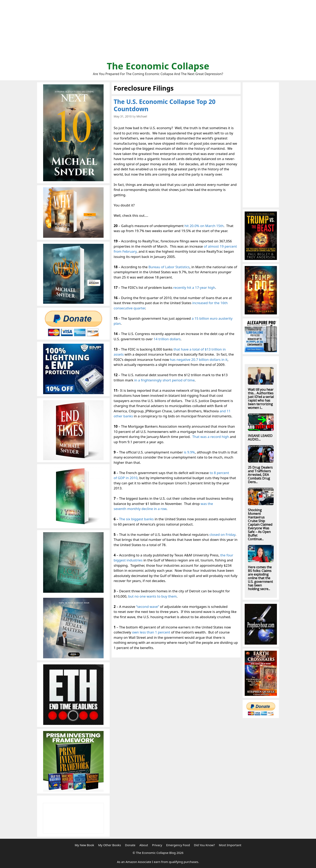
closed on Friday (222, 535)
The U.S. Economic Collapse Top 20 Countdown (165, 105)
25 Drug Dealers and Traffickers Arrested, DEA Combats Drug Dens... (260, 475)
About (144, 845)
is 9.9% (189, 452)
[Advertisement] (158, 32)
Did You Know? (204, 845)
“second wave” (148, 607)
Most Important (230, 845)
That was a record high (211, 437)
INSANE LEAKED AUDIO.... (260, 438)
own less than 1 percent (151, 632)
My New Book (84, 845)
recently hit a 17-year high (194, 287)
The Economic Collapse (158, 66)
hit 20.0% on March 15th (204, 226)
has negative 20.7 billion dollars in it (199, 360)
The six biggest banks (136, 519)
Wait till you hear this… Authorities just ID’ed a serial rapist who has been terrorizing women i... (261, 399)
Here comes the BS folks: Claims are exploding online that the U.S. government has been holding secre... (260, 578)
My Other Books (110, 845)
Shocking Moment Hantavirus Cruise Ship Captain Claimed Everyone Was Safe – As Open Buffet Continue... (260, 525)
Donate (130, 845)
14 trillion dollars (167, 339)
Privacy (157, 845)
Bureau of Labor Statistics (169, 267)
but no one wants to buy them (152, 596)
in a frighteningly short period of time (164, 380)
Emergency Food (178, 845)
